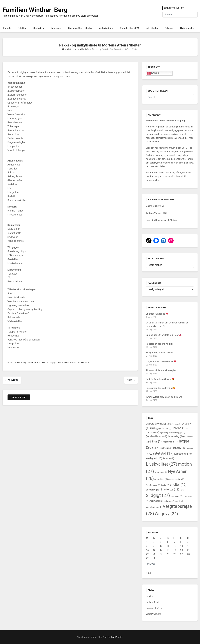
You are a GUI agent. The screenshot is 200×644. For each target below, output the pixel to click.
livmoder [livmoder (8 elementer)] (168, 458)
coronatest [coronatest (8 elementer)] (153, 433)
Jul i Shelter (152, 28)
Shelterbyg (38, 28)
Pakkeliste (75, 363)
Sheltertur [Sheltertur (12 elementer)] (170, 490)
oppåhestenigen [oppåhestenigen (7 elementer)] (176, 479)
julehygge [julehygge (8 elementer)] (166, 448)
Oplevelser (56, 28)
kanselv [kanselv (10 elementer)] (179, 448)
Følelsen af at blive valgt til (159, 344)
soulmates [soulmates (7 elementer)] (176, 496)
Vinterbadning (106, 28)
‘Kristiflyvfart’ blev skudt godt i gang (164, 397)
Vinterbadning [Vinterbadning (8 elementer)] (154, 507)
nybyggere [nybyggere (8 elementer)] (161, 472)
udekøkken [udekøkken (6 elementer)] (169, 501)
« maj (149, 573)
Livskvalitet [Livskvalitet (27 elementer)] (162, 464)
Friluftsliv (21, 363)
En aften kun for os (157, 314)
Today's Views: (154, 213)
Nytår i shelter (187, 28)
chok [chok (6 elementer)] (168, 429)
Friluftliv (22, 28)
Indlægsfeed (152, 602)
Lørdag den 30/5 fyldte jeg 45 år (164, 335)
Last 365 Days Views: (157, 220)
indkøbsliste (63, 363)
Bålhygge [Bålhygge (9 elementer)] (158, 428)
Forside (7, 28)
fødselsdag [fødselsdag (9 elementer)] (175, 436)
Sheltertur (86, 363)
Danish (153, 73)
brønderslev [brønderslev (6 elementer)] (176, 424)
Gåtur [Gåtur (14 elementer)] (156, 441)
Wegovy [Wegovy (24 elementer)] (166, 514)
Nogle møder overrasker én (161, 361)
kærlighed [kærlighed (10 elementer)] (154, 458)
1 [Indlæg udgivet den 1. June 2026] (147, 542)
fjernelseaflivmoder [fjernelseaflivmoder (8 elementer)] (157, 436)
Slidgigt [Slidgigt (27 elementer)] (158, 495)
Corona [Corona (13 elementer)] (180, 428)
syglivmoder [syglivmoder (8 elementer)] (156, 501)
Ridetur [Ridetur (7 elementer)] (165, 485)
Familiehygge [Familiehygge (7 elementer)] (178, 433)
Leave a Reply (19, 397)
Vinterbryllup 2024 (130, 28)
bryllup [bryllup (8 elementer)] (165, 424)
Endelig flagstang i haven (160, 379)
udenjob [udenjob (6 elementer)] (179, 501)
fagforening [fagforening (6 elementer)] (165, 433)
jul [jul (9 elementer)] (156, 448)
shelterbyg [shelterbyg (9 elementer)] (153, 490)
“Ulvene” (169, 28)
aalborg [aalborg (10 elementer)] (153, 424)
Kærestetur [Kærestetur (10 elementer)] (183, 454)
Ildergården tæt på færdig (160, 388)
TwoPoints (117, 637)
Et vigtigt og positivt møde (159, 353)
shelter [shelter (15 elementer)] (178, 485)
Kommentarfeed (154, 608)
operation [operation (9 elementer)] (161, 479)
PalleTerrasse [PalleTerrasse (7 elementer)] (153, 485)
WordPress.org (154, 614)
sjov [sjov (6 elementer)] (182, 490)
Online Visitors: (154, 206)
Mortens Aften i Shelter (80, 28)
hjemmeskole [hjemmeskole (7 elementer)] (171, 442)
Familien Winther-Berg (35, 10)
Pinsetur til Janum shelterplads (162, 370)
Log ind (150, 596)
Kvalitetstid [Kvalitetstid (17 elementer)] (161, 453)
